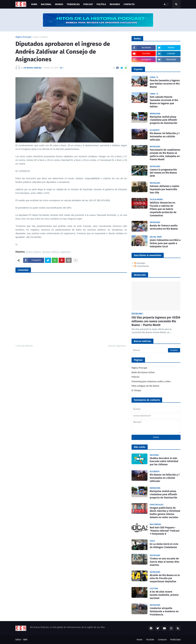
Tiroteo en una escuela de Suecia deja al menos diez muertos (164, 562)
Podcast (135, 377)
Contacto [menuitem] (129, 4)
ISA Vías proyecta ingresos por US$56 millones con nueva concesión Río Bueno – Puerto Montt (156, 321)
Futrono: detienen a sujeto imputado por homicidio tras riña (164, 189)
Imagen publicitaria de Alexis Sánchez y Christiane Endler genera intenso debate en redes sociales (165, 513)
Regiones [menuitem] (115, 4)
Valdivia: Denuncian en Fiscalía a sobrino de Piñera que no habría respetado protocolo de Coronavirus (163, 209)
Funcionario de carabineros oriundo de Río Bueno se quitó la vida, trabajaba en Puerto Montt (165, 155)
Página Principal (23, 37)
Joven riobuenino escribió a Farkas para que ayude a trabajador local (165, 243)
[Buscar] (156, 350)
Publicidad (175, 640)
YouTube (150, 640)
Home (139, 640)
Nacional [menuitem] (46, 4)
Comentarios (142, 266)
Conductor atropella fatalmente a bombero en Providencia (164, 611)
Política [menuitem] (101, 4)
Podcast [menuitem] (88, 4)
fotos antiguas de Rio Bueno (145, 386)
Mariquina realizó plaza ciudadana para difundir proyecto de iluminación (163, 120)
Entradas (140, 263)
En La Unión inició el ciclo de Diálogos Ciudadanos (164, 546)
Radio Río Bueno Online (143, 372)
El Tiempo (136, 391)
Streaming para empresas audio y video (151, 381)
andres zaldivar (40, 37)
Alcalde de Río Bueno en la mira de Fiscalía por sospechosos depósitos (165, 578)
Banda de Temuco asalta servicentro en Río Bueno (164, 227)
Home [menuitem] (34, 4)
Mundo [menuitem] (59, 4)
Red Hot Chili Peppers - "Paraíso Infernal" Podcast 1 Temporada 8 (165, 531)
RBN (25, 640)
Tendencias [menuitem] (73, 4)
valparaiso (65, 252)
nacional (46, 252)
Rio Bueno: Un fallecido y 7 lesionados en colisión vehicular (165, 136)
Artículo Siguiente (117, 346)
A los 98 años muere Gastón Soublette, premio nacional (164, 595)
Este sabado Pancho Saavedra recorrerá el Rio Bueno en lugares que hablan (164, 102)
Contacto (162, 640)
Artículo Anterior (25, 346)
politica (55, 252)
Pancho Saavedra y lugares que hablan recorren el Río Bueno (165, 84)
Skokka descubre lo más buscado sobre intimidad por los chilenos (164, 461)
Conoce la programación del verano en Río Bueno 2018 (163, 173)
